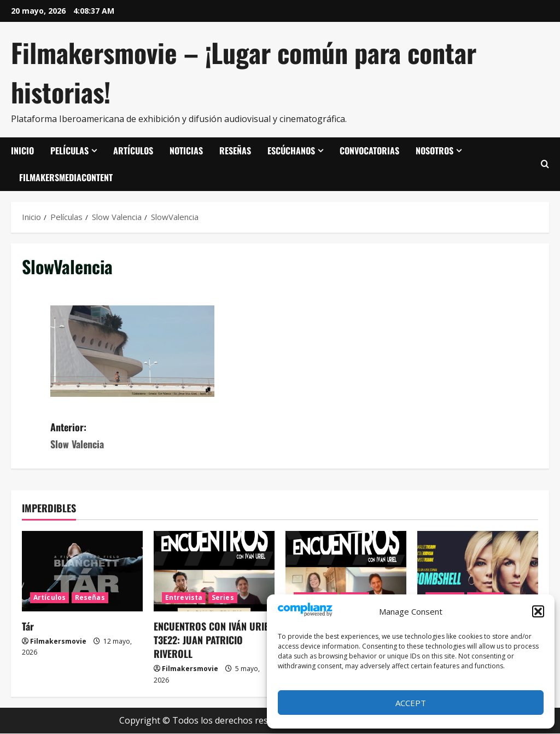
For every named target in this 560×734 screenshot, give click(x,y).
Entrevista (184, 597)
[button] (538, 611)
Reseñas (235, 151)
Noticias (186, 151)
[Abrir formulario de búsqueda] (545, 164)
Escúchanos (291, 151)
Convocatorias (369, 151)
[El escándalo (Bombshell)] (478, 571)
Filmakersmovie (58, 641)
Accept (411, 703)
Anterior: (165, 436)
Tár (28, 626)
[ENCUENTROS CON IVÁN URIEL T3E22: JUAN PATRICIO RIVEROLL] (214, 571)
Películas (69, 151)
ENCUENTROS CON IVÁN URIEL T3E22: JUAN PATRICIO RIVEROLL (213, 640)
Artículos (133, 151)
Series (223, 597)
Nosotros (434, 151)
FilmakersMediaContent (66, 177)
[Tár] (82, 571)
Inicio (22, 151)
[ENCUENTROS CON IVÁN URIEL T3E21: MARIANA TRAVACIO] (346, 571)
